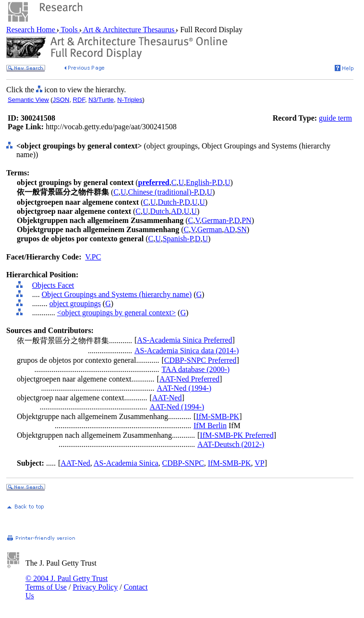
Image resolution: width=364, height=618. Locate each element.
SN (242, 229)
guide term (335, 118)
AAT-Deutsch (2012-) (231, 444)
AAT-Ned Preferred (189, 379)
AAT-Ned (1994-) (184, 388)
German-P (217, 220)
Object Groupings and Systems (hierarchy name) (117, 294)
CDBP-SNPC (183, 463)
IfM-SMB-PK (218, 416)
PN (246, 220)
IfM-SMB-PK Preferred (237, 435)
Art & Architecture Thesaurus (129, 30)
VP (259, 463)
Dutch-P (170, 202)
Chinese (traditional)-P (163, 192)
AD (176, 211)
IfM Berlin (210, 426)
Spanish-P (178, 239)
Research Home (32, 30)
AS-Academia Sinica (126, 463)
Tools (69, 30)
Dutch (160, 211)
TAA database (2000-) (195, 369)
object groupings (75, 303)
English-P (200, 182)
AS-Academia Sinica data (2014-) (187, 351)
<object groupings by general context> (116, 313)
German (210, 229)
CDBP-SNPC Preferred (200, 360)
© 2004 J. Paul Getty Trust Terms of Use (67, 583)
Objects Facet (53, 285)
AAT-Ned (167, 398)
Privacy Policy (95, 587)
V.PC (93, 257)
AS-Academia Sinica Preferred (184, 340)
